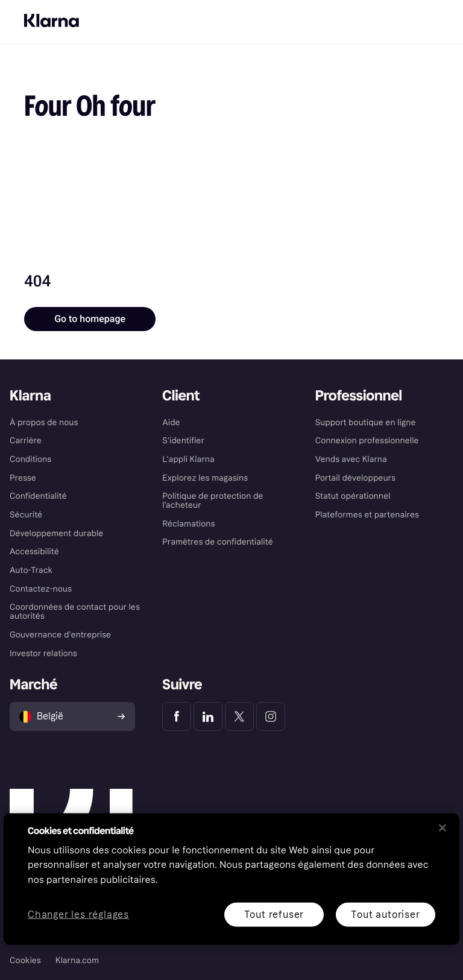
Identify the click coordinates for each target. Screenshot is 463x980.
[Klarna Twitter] (239, 716)
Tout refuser (274, 914)
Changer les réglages (78, 915)
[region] (231, 879)
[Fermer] (443, 827)
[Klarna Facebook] (177, 716)
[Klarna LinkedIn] (208, 716)
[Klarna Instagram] (271, 716)
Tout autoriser (385, 914)
